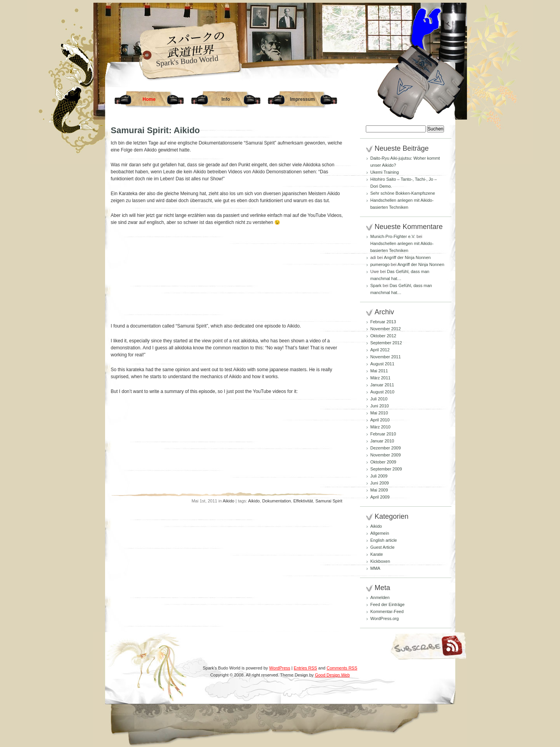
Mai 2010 (379, 413)
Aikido (228, 501)
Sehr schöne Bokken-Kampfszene (403, 193)
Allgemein (380, 533)
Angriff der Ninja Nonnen (407, 257)
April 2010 (380, 420)
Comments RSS (342, 668)
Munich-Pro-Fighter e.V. (393, 236)
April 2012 (380, 350)
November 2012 (386, 329)
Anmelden (380, 597)
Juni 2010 (380, 406)
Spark (376, 285)
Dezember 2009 (386, 448)
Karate (377, 554)
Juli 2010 (379, 399)
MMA (376, 568)
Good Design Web (332, 675)
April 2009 (380, 497)
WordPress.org (385, 618)
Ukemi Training (385, 172)
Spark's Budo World (187, 61)
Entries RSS (305, 668)
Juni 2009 (380, 483)
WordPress (280, 668)
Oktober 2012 (384, 336)
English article (384, 540)
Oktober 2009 (384, 462)
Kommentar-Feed (387, 611)
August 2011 (383, 364)
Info (226, 99)
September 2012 (386, 343)
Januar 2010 (382, 441)
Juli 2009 (379, 476)
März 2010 (381, 427)
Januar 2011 (382, 385)
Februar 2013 (383, 322)
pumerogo (380, 264)
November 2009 (386, 455)
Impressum (302, 99)
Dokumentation (277, 501)
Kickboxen (380, 561)
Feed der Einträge (388, 604)
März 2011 (381, 378)
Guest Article (383, 547)
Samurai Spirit (329, 501)
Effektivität (303, 501)
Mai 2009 (379, 490)
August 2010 (383, 392)
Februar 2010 (383, 434)
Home (149, 99)
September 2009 (386, 469)
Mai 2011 (379, 371)
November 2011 (386, 357)
